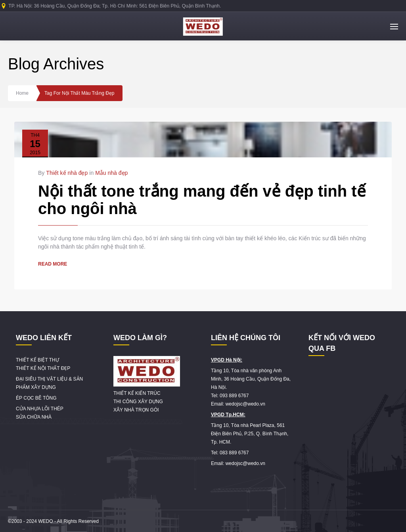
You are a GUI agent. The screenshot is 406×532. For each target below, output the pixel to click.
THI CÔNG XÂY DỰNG (138, 402)
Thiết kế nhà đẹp (67, 173)
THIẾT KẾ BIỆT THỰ (37, 360)
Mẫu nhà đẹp (111, 173)
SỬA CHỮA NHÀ (34, 417)
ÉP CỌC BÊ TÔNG (36, 398)
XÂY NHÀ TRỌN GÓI (136, 410)
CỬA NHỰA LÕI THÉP (40, 409)
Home (22, 93)
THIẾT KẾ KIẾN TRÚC (137, 393)
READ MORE (53, 264)
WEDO (45, 521)
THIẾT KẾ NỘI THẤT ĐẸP (43, 368)
